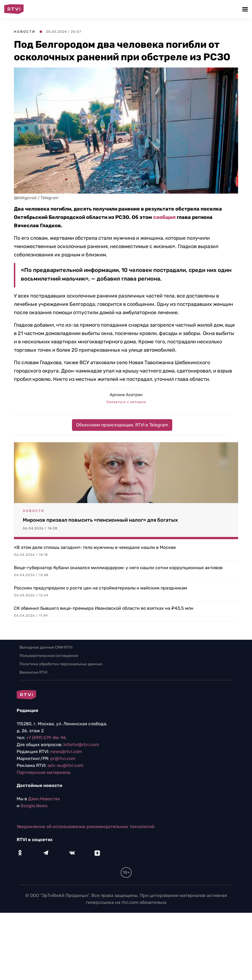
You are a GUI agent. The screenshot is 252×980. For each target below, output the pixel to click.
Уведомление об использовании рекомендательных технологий (86, 827)
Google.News (34, 806)
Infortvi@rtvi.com (81, 745)
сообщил (164, 217)
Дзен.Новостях (44, 799)
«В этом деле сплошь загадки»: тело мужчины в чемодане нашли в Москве (95, 547)
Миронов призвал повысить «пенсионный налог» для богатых (100, 520)
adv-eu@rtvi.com (65, 765)
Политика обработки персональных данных (61, 664)
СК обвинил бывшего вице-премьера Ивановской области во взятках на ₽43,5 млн (104, 608)
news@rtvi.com (66, 752)
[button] (246, 9)
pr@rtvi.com (63, 758)
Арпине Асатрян (126, 395)
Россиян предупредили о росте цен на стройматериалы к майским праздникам (100, 588)
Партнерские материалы (44, 772)
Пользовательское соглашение (49, 656)
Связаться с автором (126, 402)
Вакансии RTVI (33, 672)
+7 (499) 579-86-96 (46, 738)
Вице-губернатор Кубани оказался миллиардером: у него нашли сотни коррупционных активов (118, 568)
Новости (25, 32)
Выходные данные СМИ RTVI (46, 647)
